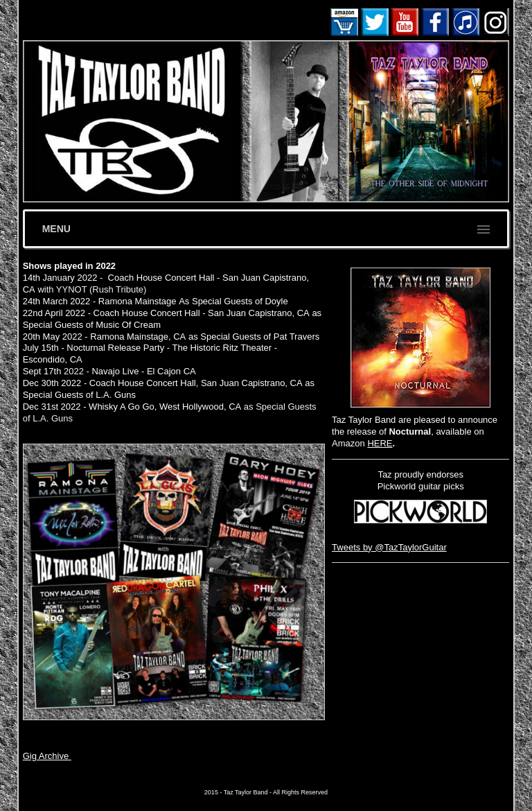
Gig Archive (47, 756)
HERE (380, 443)
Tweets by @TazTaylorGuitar (389, 547)
